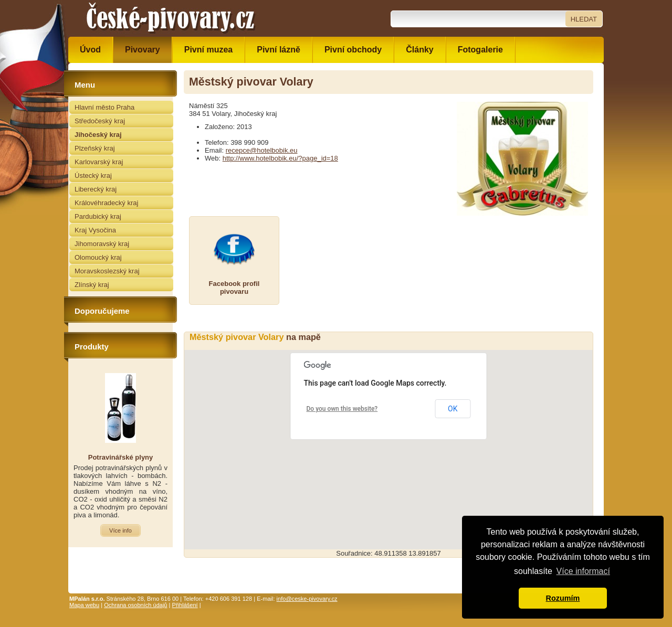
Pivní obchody (353, 50)
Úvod (90, 50)
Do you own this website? (342, 409)
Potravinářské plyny (121, 457)
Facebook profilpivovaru (234, 288)
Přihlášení (185, 605)
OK (453, 409)
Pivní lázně (279, 50)
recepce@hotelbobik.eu (262, 150)
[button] (388, 440)
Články (419, 50)
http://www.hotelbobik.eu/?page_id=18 (280, 158)
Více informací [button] (583, 571)
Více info (120, 530)
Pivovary (143, 50)
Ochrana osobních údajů (135, 605)
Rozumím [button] (563, 598)
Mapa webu (84, 605)
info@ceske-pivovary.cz (307, 599)
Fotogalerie (480, 50)
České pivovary (171, 18)
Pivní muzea (208, 50)
